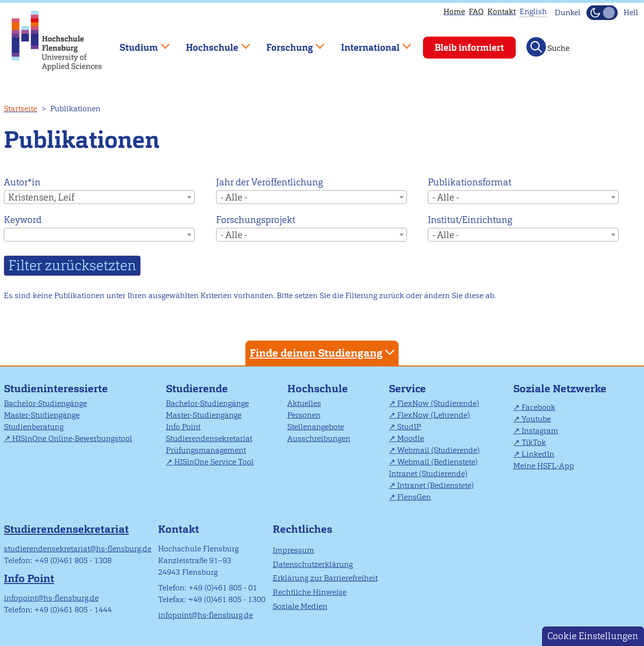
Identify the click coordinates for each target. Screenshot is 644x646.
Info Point (183, 427)
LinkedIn (538, 454)
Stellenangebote (316, 427)
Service (407, 389)
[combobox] (99, 197)
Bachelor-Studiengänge (45, 403)
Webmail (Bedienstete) (437, 462)
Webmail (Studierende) (438, 450)
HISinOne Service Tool (214, 462)
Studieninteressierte (56, 389)
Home (454, 11)
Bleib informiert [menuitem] (469, 48)
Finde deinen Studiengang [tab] (323, 353)
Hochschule (318, 389)
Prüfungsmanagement (206, 450)
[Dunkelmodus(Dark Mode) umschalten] (602, 13)
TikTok (534, 442)
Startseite (20, 109)
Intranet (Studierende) (428, 474)
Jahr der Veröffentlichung (270, 182)
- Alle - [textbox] (234, 197)
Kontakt (502, 11)
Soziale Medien (300, 606)
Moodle (411, 438)
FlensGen (414, 497)
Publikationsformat (470, 182)
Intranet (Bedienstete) (435, 485)
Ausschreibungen (319, 438)
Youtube (536, 419)
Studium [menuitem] (138, 43)
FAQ (476, 11)
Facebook (538, 407)
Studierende (197, 389)
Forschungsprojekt (256, 220)
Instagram (540, 431)
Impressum (293, 550)
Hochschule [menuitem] (211, 43)
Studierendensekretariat (209, 438)
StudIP (409, 427)
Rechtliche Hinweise (310, 592)
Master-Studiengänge (42, 415)
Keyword (23, 220)
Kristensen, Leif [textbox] (41, 197)
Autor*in (22, 182)
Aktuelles (304, 403)
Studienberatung (34, 427)
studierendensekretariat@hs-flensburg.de (78, 549)
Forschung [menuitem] (288, 43)
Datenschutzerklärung (313, 564)
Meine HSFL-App (544, 466)
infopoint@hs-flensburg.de (51, 598)
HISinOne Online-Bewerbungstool (72, 438)
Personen (304, 415)
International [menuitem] (369, 43)
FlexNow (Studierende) (438, 403)
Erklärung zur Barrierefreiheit (325, 578)
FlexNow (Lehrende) (433, 415)
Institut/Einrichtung (470, 220)
